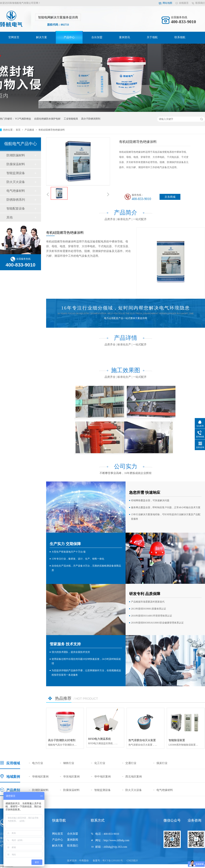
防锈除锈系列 (16, 200)
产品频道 (30, 130)
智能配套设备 (16, 209)
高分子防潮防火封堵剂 (62, 740)
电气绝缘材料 (16, 191)
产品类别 (13, 790)
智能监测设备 (16, 173)
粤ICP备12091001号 (113, 861)
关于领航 (152, 37)
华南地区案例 (40, 777)
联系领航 (180, 37)
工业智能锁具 (71, 119)
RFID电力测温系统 (99, 739)
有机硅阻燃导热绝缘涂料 (52, 130)
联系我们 (200, 3)
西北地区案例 (134, 777)
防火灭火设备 (16, 182)
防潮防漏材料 (16, 155)
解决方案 (42, 37)
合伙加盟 (97, 37)
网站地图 (167, 3)
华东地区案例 (71, 777)
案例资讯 (125, 37)
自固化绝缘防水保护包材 (47, 119)
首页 (18, 130)
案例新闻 (73, 840)
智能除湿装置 (177, 740)
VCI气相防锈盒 (23, 119)
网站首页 (58, 834)
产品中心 (69, 37)
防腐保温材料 (16, 164)
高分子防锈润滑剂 (91, 119)
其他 (10, 217)
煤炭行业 (162, 763)
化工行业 (100, 763)
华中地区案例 (102, 777)
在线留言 (184, 3)
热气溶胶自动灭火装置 (142, 740)
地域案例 (13, 777)
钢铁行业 (69, 763)
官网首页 (14, 37)
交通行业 (131, 763)
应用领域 (13, 763)
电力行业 (38, 763)
